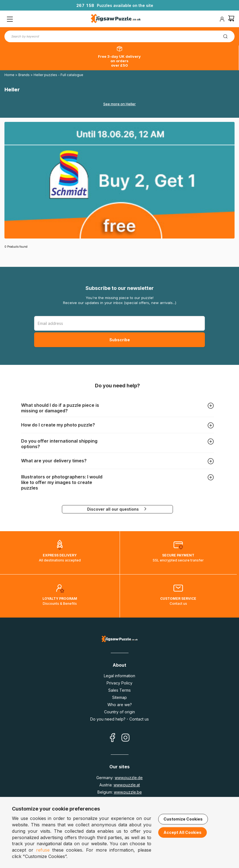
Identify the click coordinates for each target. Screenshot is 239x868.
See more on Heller (119, 104)
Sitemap (119, 697)
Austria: (120, 785)
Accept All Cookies (183, 832)
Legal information (119, 676)
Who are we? (120, 705)
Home (9, 75)
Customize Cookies (183, 819)
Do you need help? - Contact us (119, 719)
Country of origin (119, 712)
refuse (43, 850)
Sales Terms (119, 690)
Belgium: (120, 792)
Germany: (119, 778)
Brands (24, 75)
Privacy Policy (119, 683)
